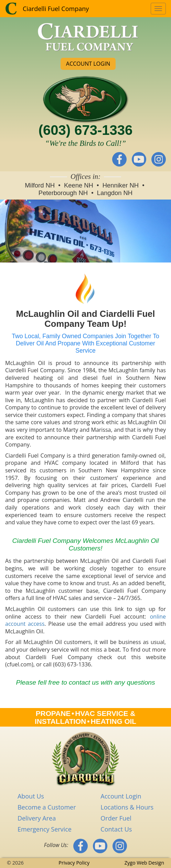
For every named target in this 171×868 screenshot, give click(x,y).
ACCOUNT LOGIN (88, 64)
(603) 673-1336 (86, 130)
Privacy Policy (74, 863)
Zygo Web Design (144, 863)
